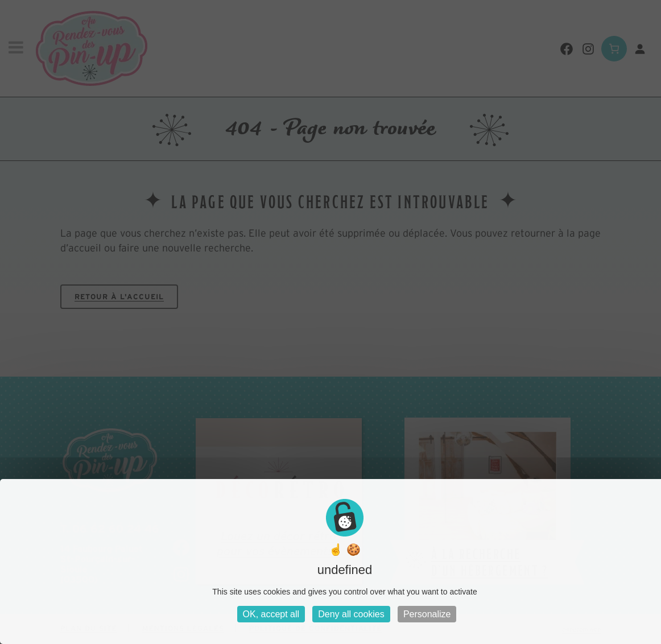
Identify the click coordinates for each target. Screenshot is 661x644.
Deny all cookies (351, 614)
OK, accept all (271, 614)
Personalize (427, 614)
